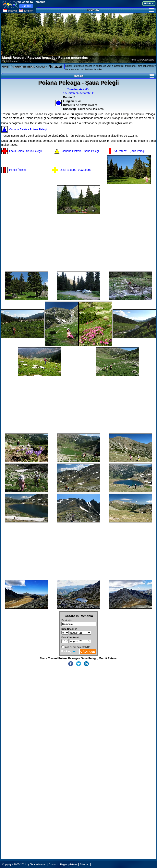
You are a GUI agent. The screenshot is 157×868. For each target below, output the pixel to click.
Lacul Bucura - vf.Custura (75, 170)
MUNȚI (6, 67)
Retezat (55, 67)
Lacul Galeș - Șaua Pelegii (25, 151)
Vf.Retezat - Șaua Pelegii (130, 151)
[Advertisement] (79, 243)
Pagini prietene (69, 864)
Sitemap (84, 864)
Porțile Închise (18, 170)
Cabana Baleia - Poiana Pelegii (28, 129)
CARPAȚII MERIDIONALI (29, 67)
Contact (53, 864)
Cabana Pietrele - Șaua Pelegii (81, 151)
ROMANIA (120, 10)
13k (26, 6)
